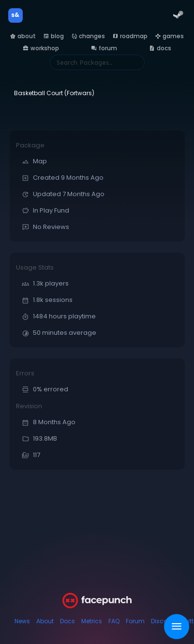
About (45, 621)
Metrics (92, 621)
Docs (67, 621)
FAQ (114, 621)
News (22, 621)
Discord (162, 621)
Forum (135, 621)
